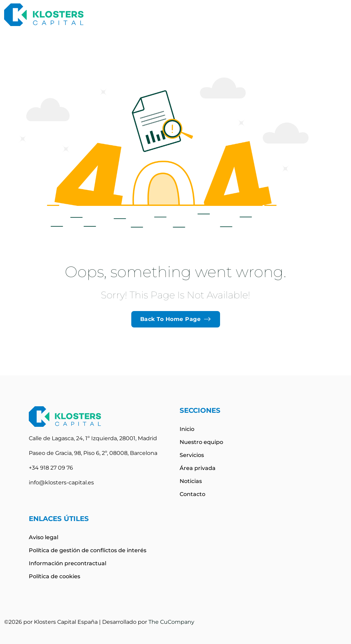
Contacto (192, 494)
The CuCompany (171, 622)
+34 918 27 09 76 (51, 468)
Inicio (187, 429)
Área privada (198, 468)
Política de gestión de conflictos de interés (88, 550)
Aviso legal (44, 537)
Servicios (192, 455)
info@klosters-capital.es (61, 482)
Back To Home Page (176, 319)
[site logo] (44, 15)
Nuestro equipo (201, 442)
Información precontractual (68, 563)
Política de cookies (55, 576)
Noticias (191, 481)
